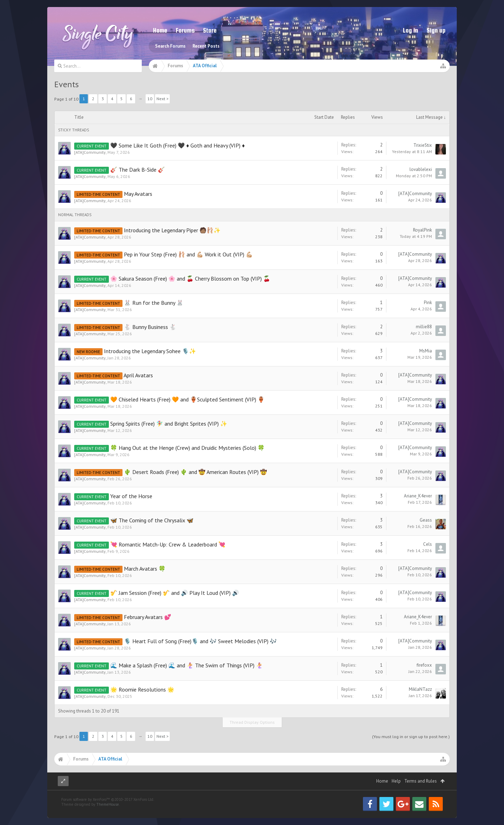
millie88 (424, 327)
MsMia (426, 351)
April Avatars (138, 375)
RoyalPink (422, 230)
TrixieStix (423, 145)
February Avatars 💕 (148, 617)
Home (160, 30)
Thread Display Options (252, 722)
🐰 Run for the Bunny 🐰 (154, 303)
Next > (162, 99)
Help (396, 795)
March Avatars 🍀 (145, 569)
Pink (428, 302)
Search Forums (170, 46)
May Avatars (138, 194)
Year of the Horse (131, 496)
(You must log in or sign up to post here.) (411, 737)
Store (210, 30)
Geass (426, 520)
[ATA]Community (90, 152)
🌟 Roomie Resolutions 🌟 (142, 689)
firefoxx (424, 665)
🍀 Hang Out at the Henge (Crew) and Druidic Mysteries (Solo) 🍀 (187, 448)
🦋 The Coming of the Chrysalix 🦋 (152, 520)
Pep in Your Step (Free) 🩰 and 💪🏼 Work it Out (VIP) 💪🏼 (188, 254)
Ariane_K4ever (418, 496)
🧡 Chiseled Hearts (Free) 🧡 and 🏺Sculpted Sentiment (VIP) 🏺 (187, 399)
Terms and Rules (421, 795)
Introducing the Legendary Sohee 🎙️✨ (150, 351)
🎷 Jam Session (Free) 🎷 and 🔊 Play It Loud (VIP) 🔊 (175, 593)
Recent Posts (206, 46)
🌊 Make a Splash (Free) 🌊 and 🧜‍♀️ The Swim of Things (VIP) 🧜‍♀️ (187, 665)
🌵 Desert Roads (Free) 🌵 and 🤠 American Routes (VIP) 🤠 (195, 472)
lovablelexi (421, 169)
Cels (428, 544)
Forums (185, 30)
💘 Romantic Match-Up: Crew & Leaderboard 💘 (168, 544)
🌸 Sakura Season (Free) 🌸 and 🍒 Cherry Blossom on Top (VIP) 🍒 (190, 279)
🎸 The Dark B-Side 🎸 (138, 170)
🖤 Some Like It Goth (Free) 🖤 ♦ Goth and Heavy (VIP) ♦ (177, 145)
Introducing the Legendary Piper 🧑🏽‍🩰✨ (172, 230)
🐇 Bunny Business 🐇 (150, 327)
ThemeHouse (108, 818)
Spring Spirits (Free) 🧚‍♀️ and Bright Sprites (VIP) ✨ (169, 424)
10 (150, 99)
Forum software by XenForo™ (108, 813)
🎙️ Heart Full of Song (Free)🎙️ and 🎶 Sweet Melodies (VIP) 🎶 (200, 641)
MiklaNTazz (420, 689)
